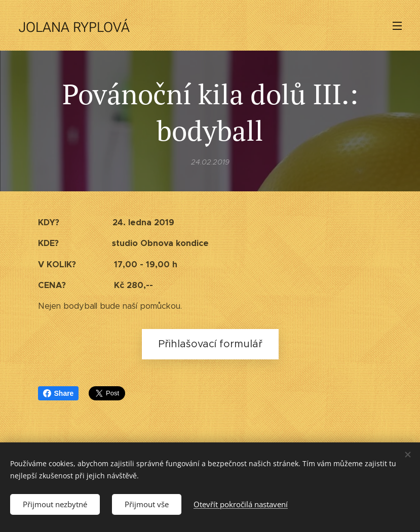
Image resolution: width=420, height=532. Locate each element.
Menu (397, 26)
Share (59, 393)
